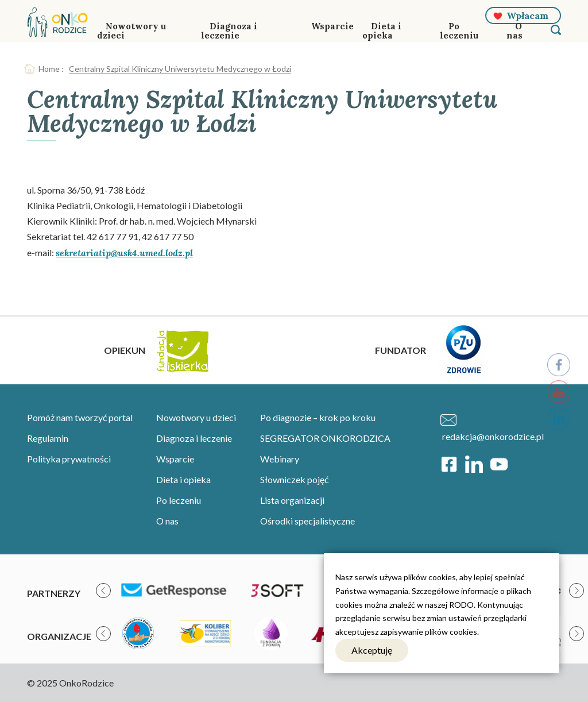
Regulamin (48, 438)
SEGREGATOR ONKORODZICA (325, 438)
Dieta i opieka (382, 31)
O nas (514, 31)
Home (49, 69)
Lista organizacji (292, 500)
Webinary (280, 459)
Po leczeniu (459, 31)
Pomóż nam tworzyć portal (80, 417)
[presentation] (103, 591)
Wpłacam (527, 16)
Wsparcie (332, 26)
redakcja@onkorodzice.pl (493, 436)
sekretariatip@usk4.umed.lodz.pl (124, 253)
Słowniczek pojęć (294, 479)
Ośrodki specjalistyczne (307, 521)
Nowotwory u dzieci (131, 31)
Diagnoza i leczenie (229, 31)
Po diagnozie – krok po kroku (318, 417)
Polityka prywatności (69, 459)
